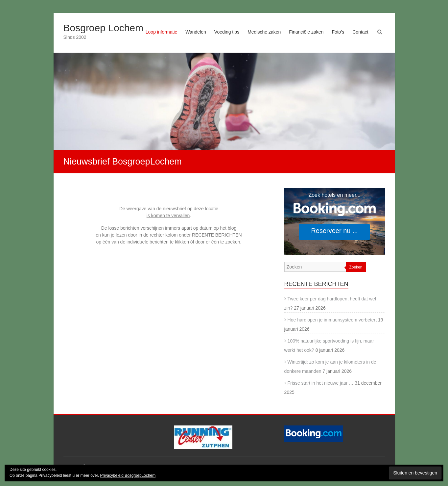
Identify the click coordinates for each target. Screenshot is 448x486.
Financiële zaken (306, 32)
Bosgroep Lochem (104, 28)
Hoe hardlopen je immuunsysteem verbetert (332, 320)
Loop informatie (162, 32)
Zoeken (356, 267)
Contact (360, 32)
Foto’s (338, 32)
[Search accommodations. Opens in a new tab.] (335, 221)
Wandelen (196, 32)
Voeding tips (227, 32)
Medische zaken (264, 32)
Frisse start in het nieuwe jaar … (321, 383)
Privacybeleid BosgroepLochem (128, 475)
